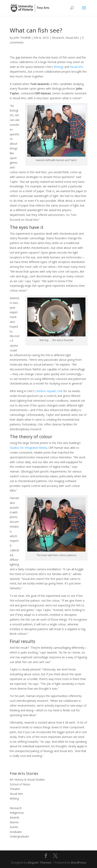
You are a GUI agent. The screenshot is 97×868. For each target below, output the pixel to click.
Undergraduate (19, 836)
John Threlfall (22, 38)
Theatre (15, 789)
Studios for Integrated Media (28, 448)
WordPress (78, 863)
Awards (15, 817)
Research (58, 38)
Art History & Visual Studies (27, 780)
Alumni (14, 822)
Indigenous (17, 813)
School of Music (20, 784)
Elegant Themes (40, 863)
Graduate (16, 832)
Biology (59, 67)
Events (14, 827)
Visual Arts (72, 38)
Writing (14, 798)
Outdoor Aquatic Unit (49, 391)
